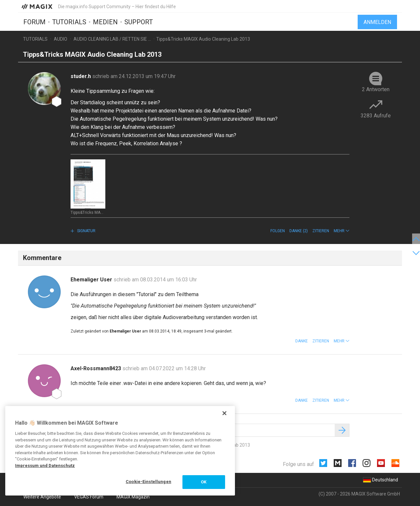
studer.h (81, 76)
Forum (34, 22)
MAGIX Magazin (133, 497)
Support (139, 22)
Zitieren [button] (321, 231)
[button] (342, 231)
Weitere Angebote (42, 497)
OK (204, 482)
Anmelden (377, 22)
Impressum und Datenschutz (45, 466)
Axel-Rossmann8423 (96, 368)
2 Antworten (376, 89)
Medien (105, 22)
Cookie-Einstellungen (148, 482)
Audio (61, 39)
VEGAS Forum (89, 497)
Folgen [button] (278, 231)
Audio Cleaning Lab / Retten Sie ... (112, 39)
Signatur (86, 231)
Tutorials (69, 22)
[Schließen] (224, 413)
